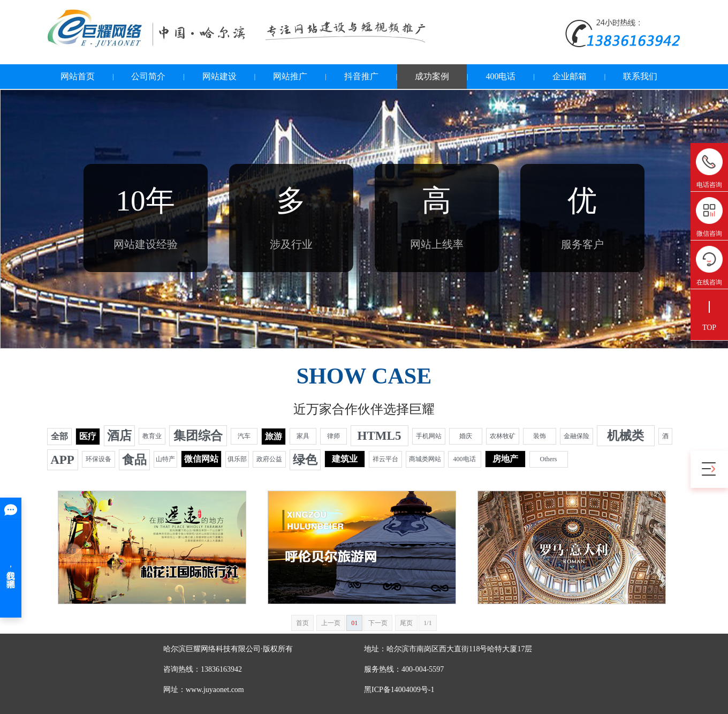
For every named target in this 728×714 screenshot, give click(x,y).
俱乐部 (237, 459)
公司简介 (148, 76)
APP (62, 460)
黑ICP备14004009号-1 (399, 690)
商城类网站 (425, 459)
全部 (59, 436)
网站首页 (78, 76)
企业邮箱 (570, 76)
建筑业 (345, 459)
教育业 (152, 436)
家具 (303, 436)
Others (549, 459)
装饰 (540, 436)
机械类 (625, 436)
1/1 (427, 623)
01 (354, 623)
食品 (134, 460)
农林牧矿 (503, 436)
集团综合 (198, 436)
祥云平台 (385, 459)
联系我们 (640, 76)
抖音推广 (361, 76)
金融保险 (577, 436)
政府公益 (269, 459)
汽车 (244, 436)
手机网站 (429, 436)
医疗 (88, 436)
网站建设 (219, 76)
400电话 (500, 76)
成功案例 (432, 76)
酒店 (119, 436)
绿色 (305, 460)
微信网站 (201, 459)
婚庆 (466, 436)
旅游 (274, 436)
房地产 (505, 459)
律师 (333, 436)
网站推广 (290, 76)
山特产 (165, 459)
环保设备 (98, 459)
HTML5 (380, 436)
